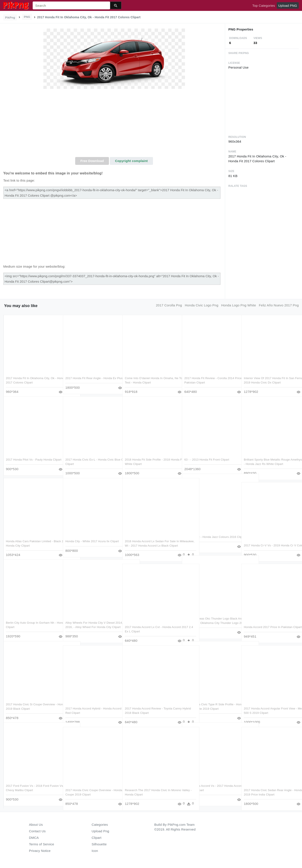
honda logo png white (239, 305)
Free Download (92, 161)
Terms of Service (42, 844)
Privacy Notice (40, 851)
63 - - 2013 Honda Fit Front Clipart (207, 455)
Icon (95, 851)
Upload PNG (288, 6)
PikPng (10, 18)
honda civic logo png (202, 305)
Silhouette (99, 844)
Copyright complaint (131, 161)
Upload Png (101, 831)
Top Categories (264, 6)
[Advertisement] (114, 124)
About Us (36, 825)
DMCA (34, 838)
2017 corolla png (169, 305)
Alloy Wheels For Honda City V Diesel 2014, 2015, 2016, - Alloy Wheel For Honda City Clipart (90, 623)
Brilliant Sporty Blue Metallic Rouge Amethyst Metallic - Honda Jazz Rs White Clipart (267, 460)
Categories (100, 825)
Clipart (97, 838)
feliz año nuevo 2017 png (279, 305)
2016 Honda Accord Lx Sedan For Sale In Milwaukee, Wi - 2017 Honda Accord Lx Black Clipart (150, 541)
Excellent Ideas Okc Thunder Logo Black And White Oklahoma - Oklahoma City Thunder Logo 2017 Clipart (210, 619)
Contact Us (37, 831)
